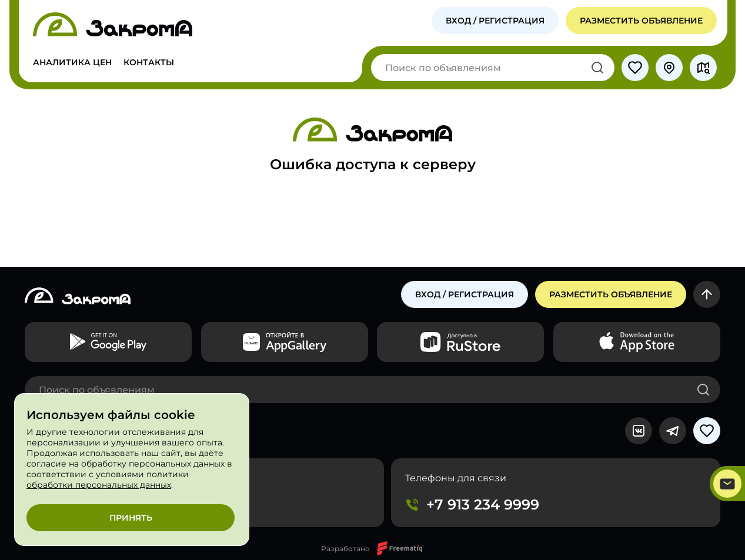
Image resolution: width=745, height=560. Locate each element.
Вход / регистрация (465, 294)
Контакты (149, 62)
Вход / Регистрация (495, 21)
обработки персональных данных (99, 485)
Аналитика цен (72, 62)
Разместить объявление (641, 21)
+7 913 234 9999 (483, 504)
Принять (131, 518)
